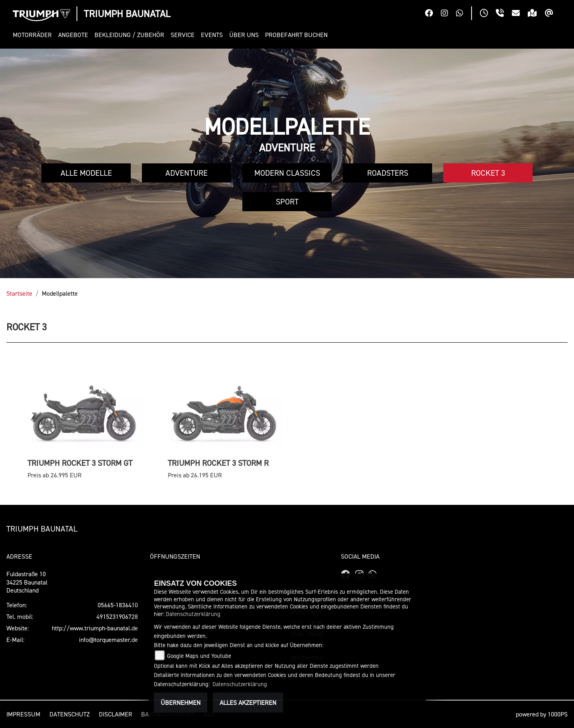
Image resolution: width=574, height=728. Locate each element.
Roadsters (388, 173)
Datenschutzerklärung (193, 614)
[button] (34, 35)
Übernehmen (181, 702)
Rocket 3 (488, 173)
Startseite (19, 293)
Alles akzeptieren (248, 702)
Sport (287, 202)
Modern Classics (287, 173)
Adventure (187, 173)
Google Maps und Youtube (199, 656)
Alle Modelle (86, 173)
